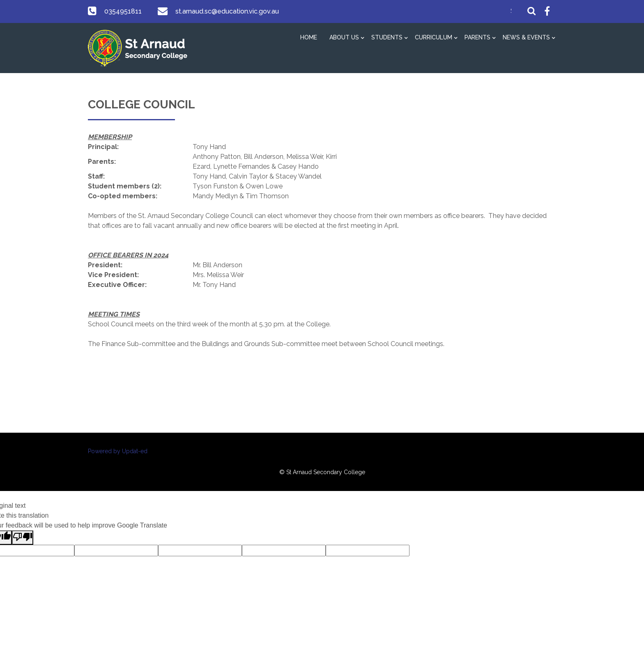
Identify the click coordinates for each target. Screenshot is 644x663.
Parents (477, 37)
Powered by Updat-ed (118, 451)
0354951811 (122, 11)
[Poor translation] (23, 538)
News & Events (526, 37)
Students (387, 37)
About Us (344, 37)
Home (309, 37)
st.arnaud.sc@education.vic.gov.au (226, 11)
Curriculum (434, 37)
